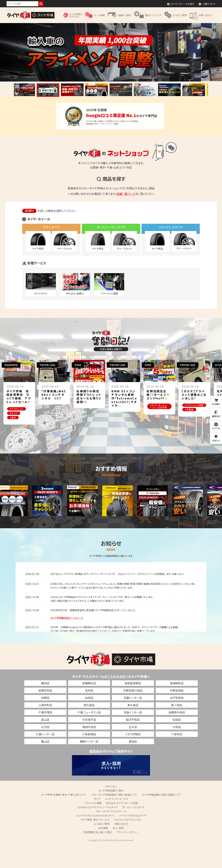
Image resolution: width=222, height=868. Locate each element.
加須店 (89, 721)
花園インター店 (133, 721)
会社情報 (103, 851)
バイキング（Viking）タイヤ (133, 839)
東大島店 (133, 728)
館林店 (45, 706)
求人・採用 (118, 851)
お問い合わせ (121, 847)
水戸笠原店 (177, 721)
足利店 (89, 713)
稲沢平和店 (133, 743)
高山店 (45, 743)
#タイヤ (24, 419)
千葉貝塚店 (45, 735)
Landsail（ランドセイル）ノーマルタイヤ (98, 830)
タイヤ (97, 822)
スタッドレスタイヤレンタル (128, 843)
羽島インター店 (133, 735)
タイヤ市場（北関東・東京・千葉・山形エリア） (64, 818)
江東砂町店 (45, 728)
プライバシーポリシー (127, 855)
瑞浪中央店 (89, 750)
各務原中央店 (177, 735)
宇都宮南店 (177, 713)
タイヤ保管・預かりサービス (95, 843)
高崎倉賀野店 (133, 706)
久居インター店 (45, 757)
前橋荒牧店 (45, 713)
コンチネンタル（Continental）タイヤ (95, 839)
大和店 (177, 750)
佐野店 (45, 721)
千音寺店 (177, 757)
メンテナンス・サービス (117, 822)
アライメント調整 (93, 826)
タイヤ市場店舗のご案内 (111, 814)
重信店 (133, 764)
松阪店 (177, 743)
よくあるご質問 (102, 847)
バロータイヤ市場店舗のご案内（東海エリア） (114, 818)
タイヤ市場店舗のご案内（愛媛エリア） (162, 818)
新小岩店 (177, 728)
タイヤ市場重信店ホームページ (67, 641)
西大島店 (89, 728)
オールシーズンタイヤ (133, 830)
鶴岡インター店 (89, 764)
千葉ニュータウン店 (89, 735)
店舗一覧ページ (126, 194)
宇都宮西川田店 (133, 713)
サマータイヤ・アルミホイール (111, 834)
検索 (41, 4)
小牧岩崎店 (89, 757)
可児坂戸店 (89, 743)
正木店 (133, 750)
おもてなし (111, 809)
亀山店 (45, 764)
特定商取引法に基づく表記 (98, 855)
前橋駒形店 (89, 706)
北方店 (45, 750)
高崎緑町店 (177, 706)
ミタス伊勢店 (133, 757)
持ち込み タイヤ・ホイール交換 (122, 826)
